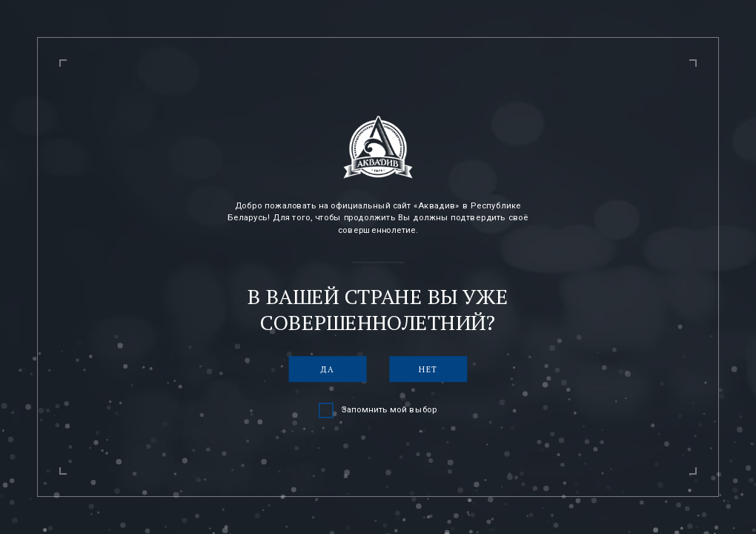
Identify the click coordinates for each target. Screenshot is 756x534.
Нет (428, 369)
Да (328, 369)
